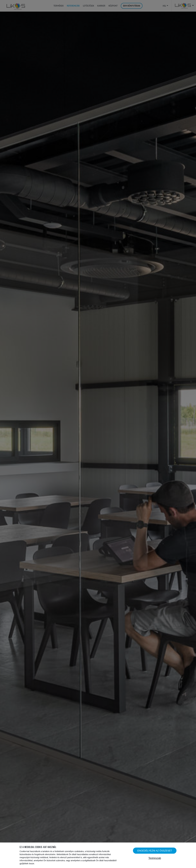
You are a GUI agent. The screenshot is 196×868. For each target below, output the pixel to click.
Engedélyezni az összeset (155, 851)
